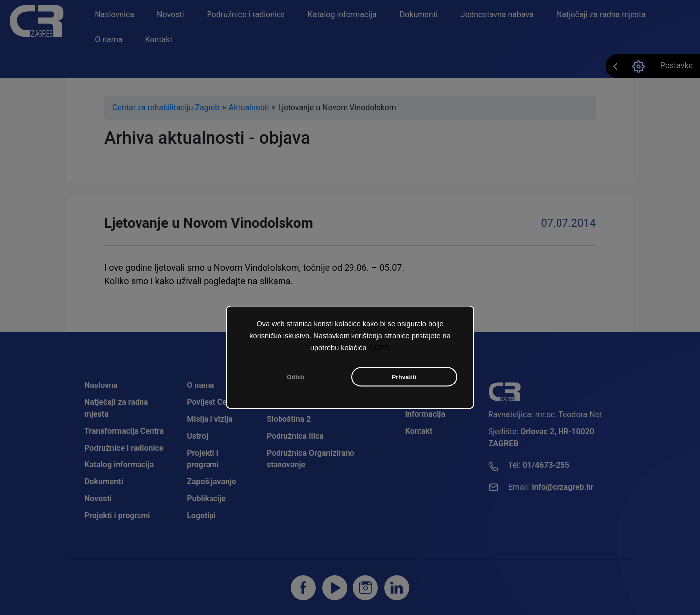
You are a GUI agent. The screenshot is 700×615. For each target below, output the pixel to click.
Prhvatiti (404, 377)
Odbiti (296, 377)
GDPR (379, 348)
